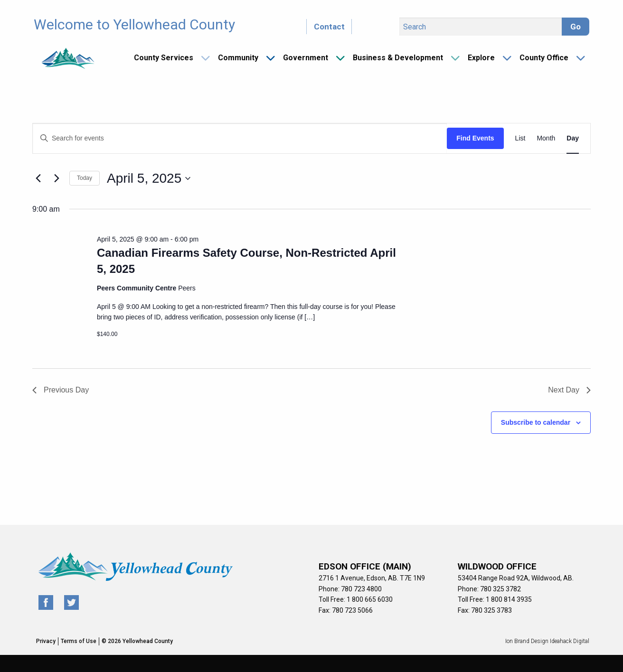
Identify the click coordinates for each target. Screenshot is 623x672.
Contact (329, 27)
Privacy (46, 641)
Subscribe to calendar (536, 422)
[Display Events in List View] (520, 138)
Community (238, 58)
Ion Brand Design (527, 641)
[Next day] (57, 178)
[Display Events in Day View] (573, 138)
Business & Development (398, 58)
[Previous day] (38, 178)
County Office (544, 58)
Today (85, 178)
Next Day (569, 390)
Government (306, 58)
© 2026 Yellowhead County (137, 641)
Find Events (475, 138)
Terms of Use (79, 641)
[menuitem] (168, 58)
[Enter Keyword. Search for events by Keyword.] (240, 138)
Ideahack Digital (570, 641)
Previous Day (61, 390)
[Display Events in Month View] (546, 138)
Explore (481, 58)
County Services (164, 58)
